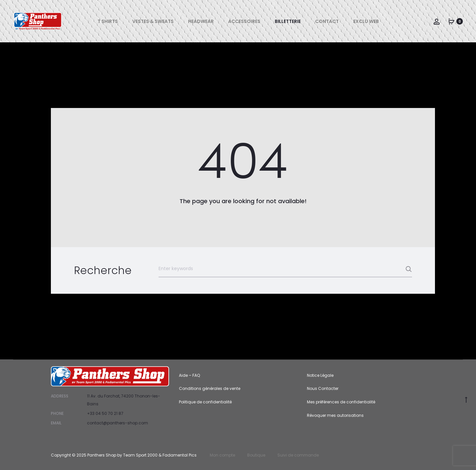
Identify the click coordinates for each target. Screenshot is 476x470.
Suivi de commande (298, 455)
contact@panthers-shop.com (118, 423)
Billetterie (288, 21)
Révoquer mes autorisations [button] (335, 415)
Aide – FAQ (189, 375)
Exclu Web (366, 21)
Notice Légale (320, 375)
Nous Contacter (323, 388)
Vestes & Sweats (153, 21)
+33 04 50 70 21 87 (105, 413)
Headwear (201, 21)
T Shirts (108, 21)
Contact (327, 21)
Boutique (256, 455)
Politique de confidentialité (205, 402)
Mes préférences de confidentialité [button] (341, 402)
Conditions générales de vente (210, 388)
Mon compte (222, 455)
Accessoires (244, 21)
